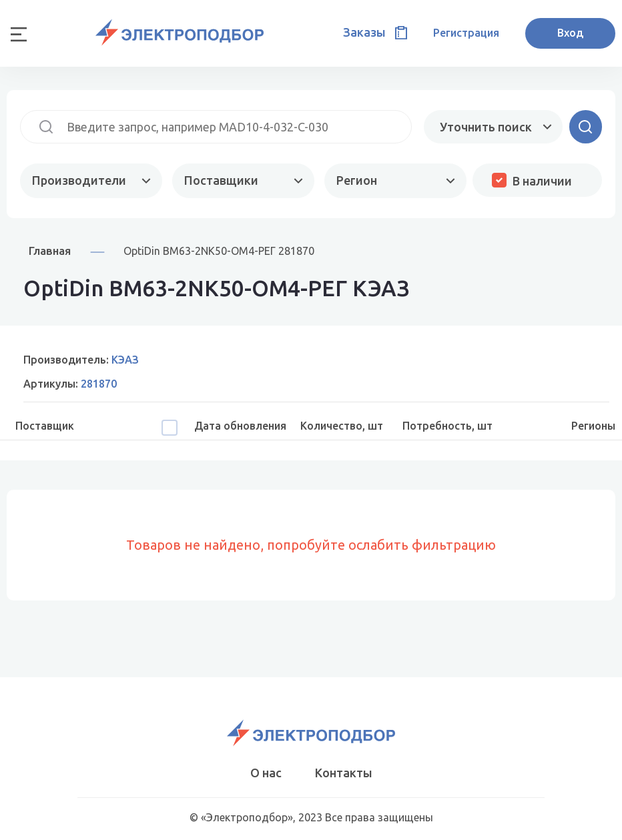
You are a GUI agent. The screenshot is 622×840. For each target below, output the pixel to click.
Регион (357, 180)
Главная (50, 251)
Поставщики (221, 180)
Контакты (344, 773)
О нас (266, 773)
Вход (570, 33)
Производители (79, 180)
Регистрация (466, 33)
